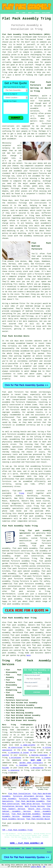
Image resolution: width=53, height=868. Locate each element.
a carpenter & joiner (19, 753)
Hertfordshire (9, 594)
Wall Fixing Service (35, 806)
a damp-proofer (28, 745)
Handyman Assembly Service (36, 816)
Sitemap (4, 848)
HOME (18, 13)
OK (44, 867)
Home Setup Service (31, 804)
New (23, 848)
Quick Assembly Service (13, 819)
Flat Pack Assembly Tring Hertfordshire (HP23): (26, 34)
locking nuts (43, 189)
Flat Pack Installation (19, 794)
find (10, 622)
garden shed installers (31, 763)
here (28, 655)
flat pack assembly (12, 47)
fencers (32, 750)
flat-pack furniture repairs (36, 576)
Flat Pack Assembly (14, 848)
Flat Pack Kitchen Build (38, 819)
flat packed (38, 353)
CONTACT (37, 13)
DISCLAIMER (46, 13)
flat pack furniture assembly (18, 579)
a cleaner (46, 758)
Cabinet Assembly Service (16, 811)
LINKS (23, 13)
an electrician (15, 748)
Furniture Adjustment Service (28, 796)
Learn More (36, 867)
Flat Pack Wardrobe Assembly (30, 801)
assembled (25, 351)
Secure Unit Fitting (39, 809)
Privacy (49, 852)
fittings (15, 189)
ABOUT (30, 13)
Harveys (12, 264)
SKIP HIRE (36, 760)
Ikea (4, 264)
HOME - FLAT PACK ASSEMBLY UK (26, 843)
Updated (28, 848)
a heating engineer (38, 755)
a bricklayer (15, 758)
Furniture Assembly (29, 799)
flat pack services (23, 591)
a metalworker (37, 768)
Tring (22, 493)
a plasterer (14, 770)
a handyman (22, 765)
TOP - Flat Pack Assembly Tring (17, 830)
